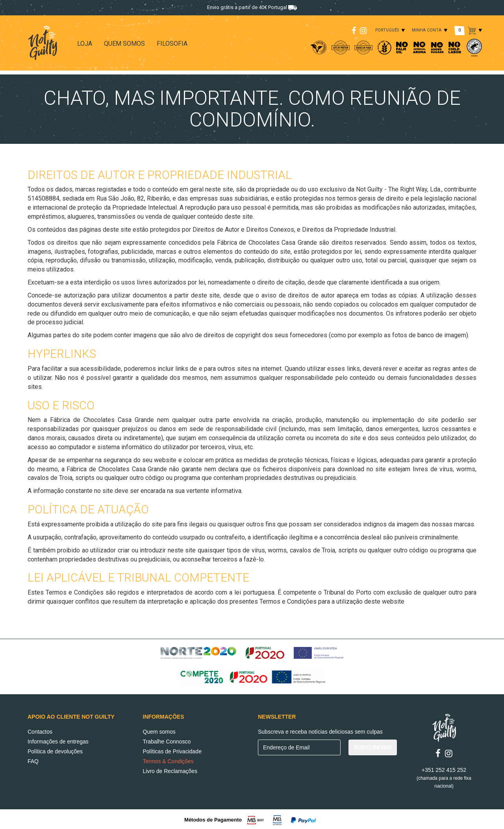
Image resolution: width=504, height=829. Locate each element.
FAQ (33, 760)
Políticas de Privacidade (172, 751)
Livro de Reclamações (170, 770)
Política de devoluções (55, 751)
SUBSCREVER (373, 747)
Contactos (40, 731)
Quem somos (159, 731)
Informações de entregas (58, 741)
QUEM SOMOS (124, 44)
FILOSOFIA (172, 44)
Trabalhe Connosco (167, 741)
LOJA (85, 44)
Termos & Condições (168, 760)
